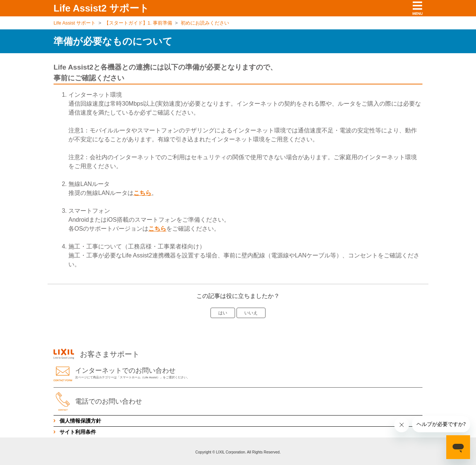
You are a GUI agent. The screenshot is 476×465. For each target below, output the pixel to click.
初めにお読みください (205, 23)
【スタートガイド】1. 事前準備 (138, 23)
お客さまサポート (97, 354)
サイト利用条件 (78, 432)
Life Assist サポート (75, 23)
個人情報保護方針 (80, 421)
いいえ (251, 313)
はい (223, 313)
